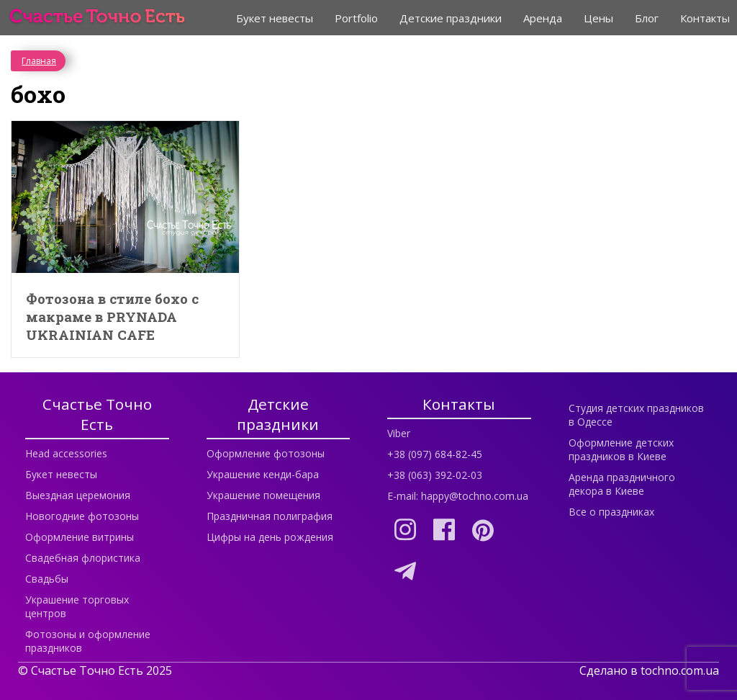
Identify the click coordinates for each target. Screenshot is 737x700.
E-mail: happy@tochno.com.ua (458, 496)
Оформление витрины (80, 537)
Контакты (705, 18)
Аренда (543, 18)
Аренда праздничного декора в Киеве (622, 484)
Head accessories (66, 453)
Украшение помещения (263, 495)
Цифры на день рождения (270, 537)
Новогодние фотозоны (82, 516)
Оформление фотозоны (266, 453)
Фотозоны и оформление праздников (88, 641)
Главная (39, 61)
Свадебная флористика (83, 558)
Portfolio (356, 18)
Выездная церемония (78, 495)
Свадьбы (47, 579)
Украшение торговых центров (77, 606)
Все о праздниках (611, 512)
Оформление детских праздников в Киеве (621, 449)
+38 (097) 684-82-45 (435, 454)
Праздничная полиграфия (270, 516)
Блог (647, 18)
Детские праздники (451, 18)
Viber (399, 433)
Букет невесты (275, 18)
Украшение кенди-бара (263, 474)
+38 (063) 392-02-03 (435, 475)
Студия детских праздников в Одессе (636, 415)
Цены (598, 18)
